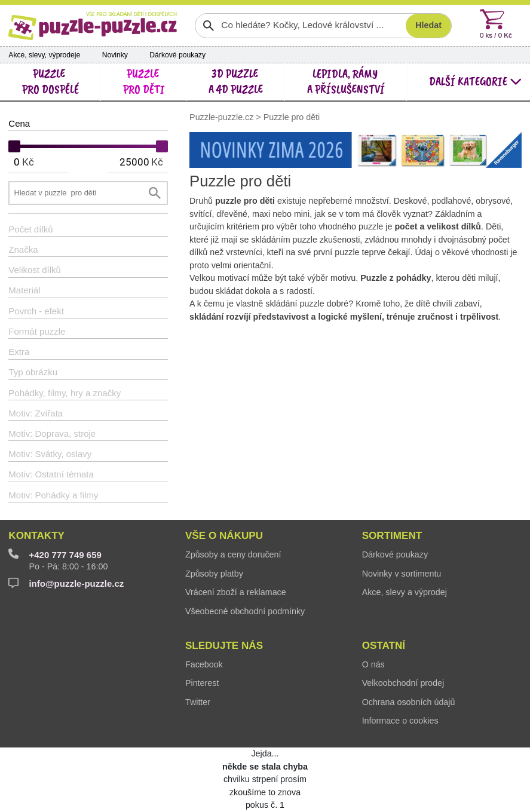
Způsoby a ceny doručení (233, 554)
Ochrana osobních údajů (409, 702)
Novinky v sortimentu (402, 574)
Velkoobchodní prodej (403, 683)
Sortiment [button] (392, 536)
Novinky (115, 55)
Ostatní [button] (384, 646)
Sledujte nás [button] (224, 646)
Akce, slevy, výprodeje (44, 55)
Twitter (198, 702)
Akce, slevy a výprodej (405, 592)
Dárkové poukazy (177, 55)
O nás (373, 664)
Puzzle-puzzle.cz (223, 117)
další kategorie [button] (475, 82)
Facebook (204, 664)
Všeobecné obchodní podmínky (245, 611)
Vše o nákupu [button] (224, 536)
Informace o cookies (400, 721)
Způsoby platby (214, 574)
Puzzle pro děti (292, 117)
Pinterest (202, 683)
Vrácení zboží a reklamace (236, 592)
